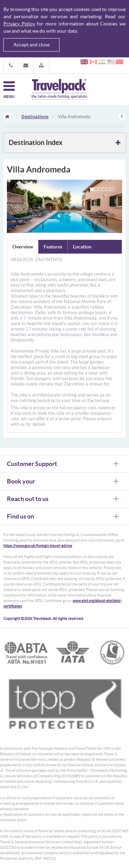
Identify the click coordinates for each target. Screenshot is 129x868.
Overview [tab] (23, 247)
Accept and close (31, 45)
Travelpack (59, 90)
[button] (41, 65)
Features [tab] (53, 247)
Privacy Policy (19, 24)
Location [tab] (82, 247)
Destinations (35, 116)
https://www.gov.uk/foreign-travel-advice (38, 546)
